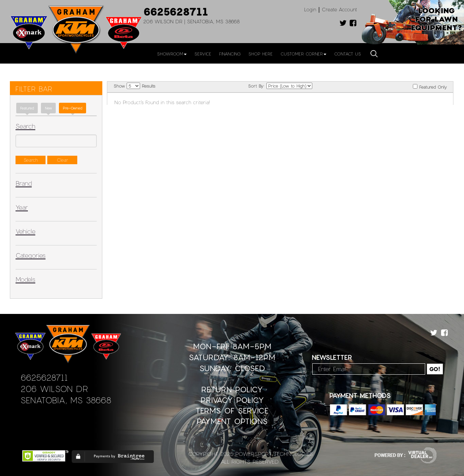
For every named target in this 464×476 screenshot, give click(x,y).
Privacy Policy (232, 400)
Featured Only (430, 87)
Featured (27, 108)
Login (310, 9)
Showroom (172, 54)
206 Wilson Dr (54, 389)
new (48, 108)
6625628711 (176, 11)
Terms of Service (232, 410)
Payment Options (232, 421)
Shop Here (261, 54)
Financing (230, 54)
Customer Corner (303, 54)
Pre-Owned (73, 108)
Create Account (339, 9)
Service (203, 54)
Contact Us (348, 54)
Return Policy (232, 389)
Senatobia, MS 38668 (66, 400)
